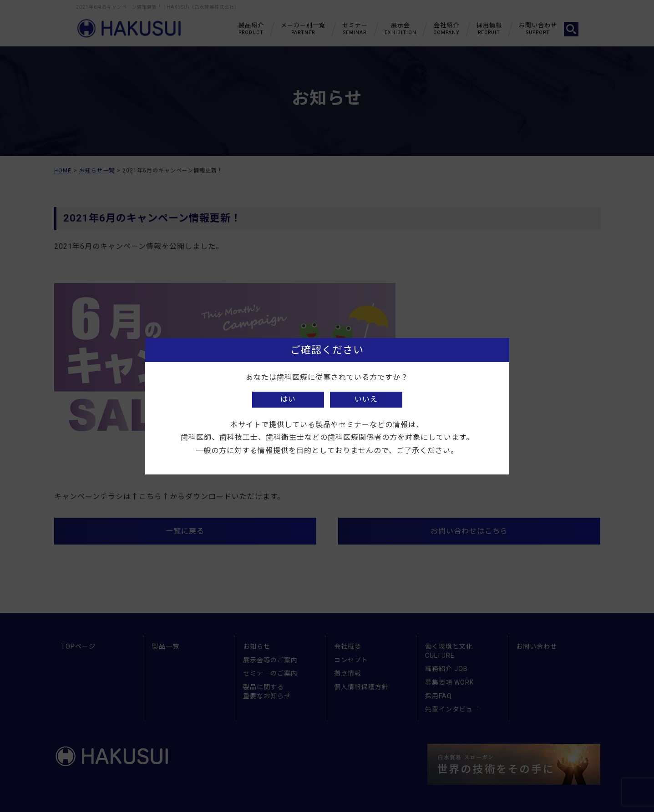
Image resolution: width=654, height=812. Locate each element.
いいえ (366, 399)
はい (288, 399)
